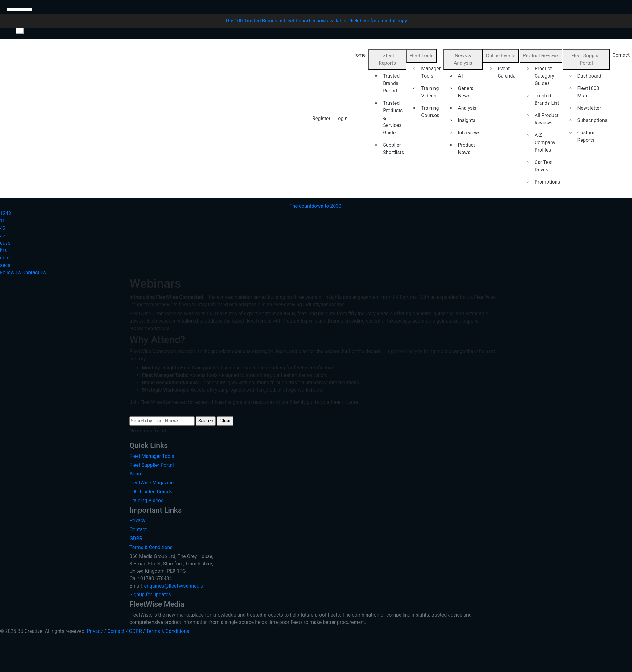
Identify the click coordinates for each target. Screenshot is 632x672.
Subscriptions (593, 120)
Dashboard (589, 76)
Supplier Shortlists (393, 149)
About (136, 474)
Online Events (501, 56)
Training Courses (430, 112)
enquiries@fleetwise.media (174, 586)
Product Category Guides (544, 76)
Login (341, 118)
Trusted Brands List (547, 99)
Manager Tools (431, 72)
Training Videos (430, 92)
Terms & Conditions (151, 547)
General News (466, 92)
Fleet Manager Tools (152, 456)
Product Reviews (541, 56)
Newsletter (589, 108)
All (461, 76)
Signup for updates (150, 595)
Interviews (469, 133)
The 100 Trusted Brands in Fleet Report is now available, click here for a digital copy (316, 21)
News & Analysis (463, 59)
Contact (138, 529)
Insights (467, 120)
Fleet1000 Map (588, 92)
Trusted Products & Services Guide (393, 118)
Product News (466, 149)
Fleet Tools (421, 56)
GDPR (136, 538)
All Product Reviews (547, 119)
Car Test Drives (544, 166)
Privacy (137, 521)
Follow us (10, 273)
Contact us (34, 273)
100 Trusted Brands (151, 492)
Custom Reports (586, 136)
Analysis (467, 108)
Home (359, 55)
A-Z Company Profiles (545, 143)
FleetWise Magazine (152, 483)
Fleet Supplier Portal (586, 59)
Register (321, 118)
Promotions (547, 182)
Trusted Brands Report (391, 83)
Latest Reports (387, 59)
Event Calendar (507, 72)
